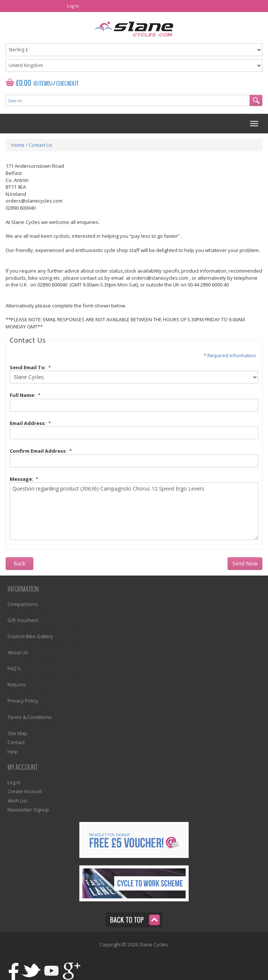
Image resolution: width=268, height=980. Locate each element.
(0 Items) (43, 84)
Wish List (17, 801)
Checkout (67, 84)
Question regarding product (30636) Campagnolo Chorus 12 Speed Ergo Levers (134, 511)
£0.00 (24, 83)
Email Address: (31, 422)
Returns (16, 685)
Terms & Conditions (30, 717)
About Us (18, 652)
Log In (73, 6)
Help (13, 752)
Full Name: (26, 394)
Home (18, 145)
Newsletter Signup (28, 810)
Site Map (17, 733)
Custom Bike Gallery (30, 636)
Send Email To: (31, 366)
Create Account (25, 791)
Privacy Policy (23, 701)
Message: (25, 478)
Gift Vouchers (23, 620)
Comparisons (23, 604)
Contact (16, 742)
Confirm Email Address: (42, 450)
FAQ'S (14, 668)
